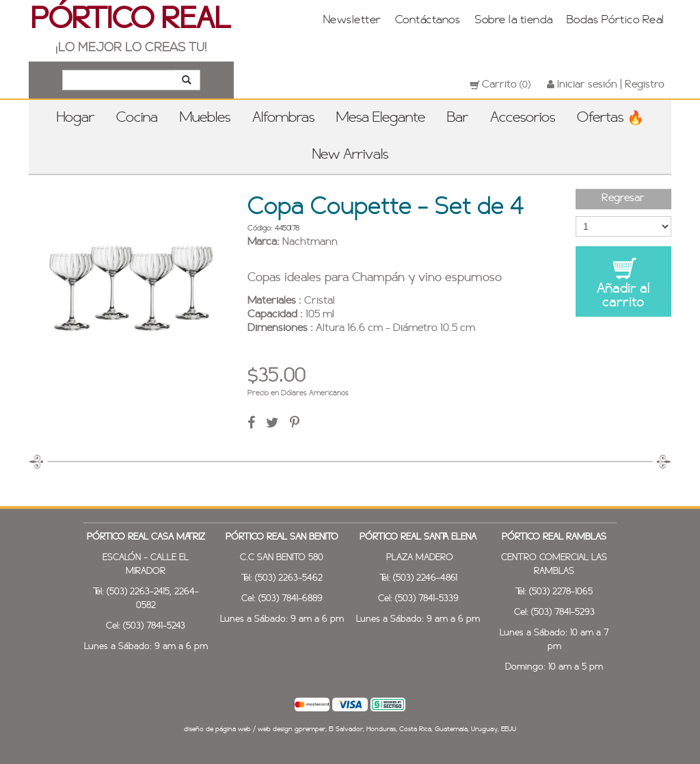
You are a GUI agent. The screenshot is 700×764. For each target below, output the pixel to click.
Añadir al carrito (623, 283)
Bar (458, 118)
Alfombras (283, 118)
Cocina (137, 118)
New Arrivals (350, 155)
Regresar (623, 198)
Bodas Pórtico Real (616, 21)
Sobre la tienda (513, 21)
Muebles (205, 118)
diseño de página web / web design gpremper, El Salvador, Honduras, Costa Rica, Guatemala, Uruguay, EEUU (350, 729)
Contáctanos (428, 21)
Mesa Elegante (381, 118)
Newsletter (352, 21)
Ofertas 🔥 (610, 118)
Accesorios (523, 118)
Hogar (76, 118)
